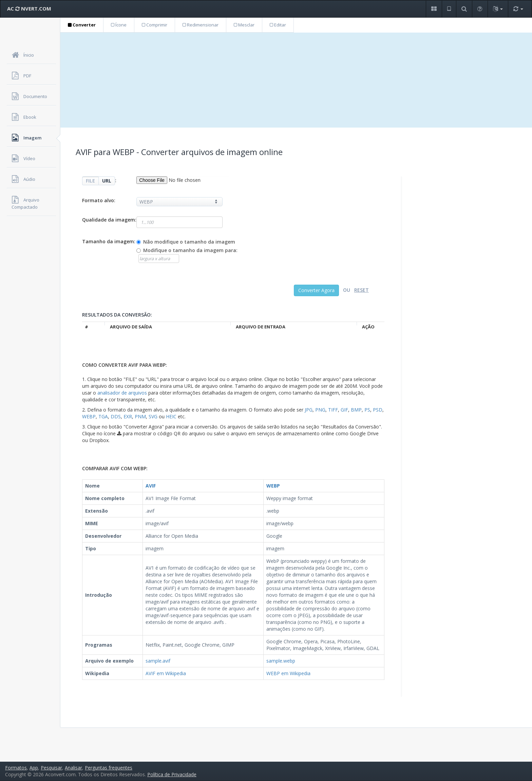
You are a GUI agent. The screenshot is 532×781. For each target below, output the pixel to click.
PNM (140, 416)
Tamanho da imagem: (109, 241)
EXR (128, 416)
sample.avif (158, 661)
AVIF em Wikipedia (166, 673)
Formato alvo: (99, 200)
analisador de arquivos (122, 393)
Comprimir (155, 25)
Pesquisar (51, 768)
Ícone (119, 25)
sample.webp (281, 661)
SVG (153, 416)
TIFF (333, 410)
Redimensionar (201, 25)
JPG (309, 410)
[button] (434, 9)
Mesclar (244, 25)
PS (367, 410)
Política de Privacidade (172, 774)
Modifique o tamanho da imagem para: (190, 250)
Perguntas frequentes (109, 768)
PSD (378, 410)
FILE (90, 181)
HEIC (171, 416)
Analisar (73, 768)
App (34, 768)
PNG (320, 410)
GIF (344, 410)
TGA (103, 416)
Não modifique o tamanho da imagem (189, 242)
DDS (116, 416)
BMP (356, 410)
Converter (82, 25)
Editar (278, 25)
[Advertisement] (296, 80)
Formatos (16, 768)
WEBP (89, 416)
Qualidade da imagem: (109, 220)
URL (107, 181)
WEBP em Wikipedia (288, 673)
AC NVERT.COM (29, 8)
